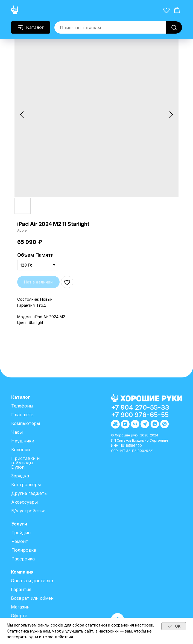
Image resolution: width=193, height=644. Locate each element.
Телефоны (22, 406)
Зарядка (20, 476)
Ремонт (20, 541)
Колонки (21, 450)
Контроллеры (26, 485)
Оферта (19, 616)
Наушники (23, 441)
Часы (17, 432)
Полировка (24, 550)
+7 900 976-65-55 (140, 415)
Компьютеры (26, 423)
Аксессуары (24, 502)
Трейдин (21, 533)
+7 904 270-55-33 (140, 407)
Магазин (20, 607)
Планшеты (23, 415)
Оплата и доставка (32, 581)
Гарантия (21, 589)
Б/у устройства (28, 511)
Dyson (18, 467)
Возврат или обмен (32, 598)
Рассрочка (23, 559)
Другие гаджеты (29, 493)
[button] (166, 10)
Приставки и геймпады (25, 460)
